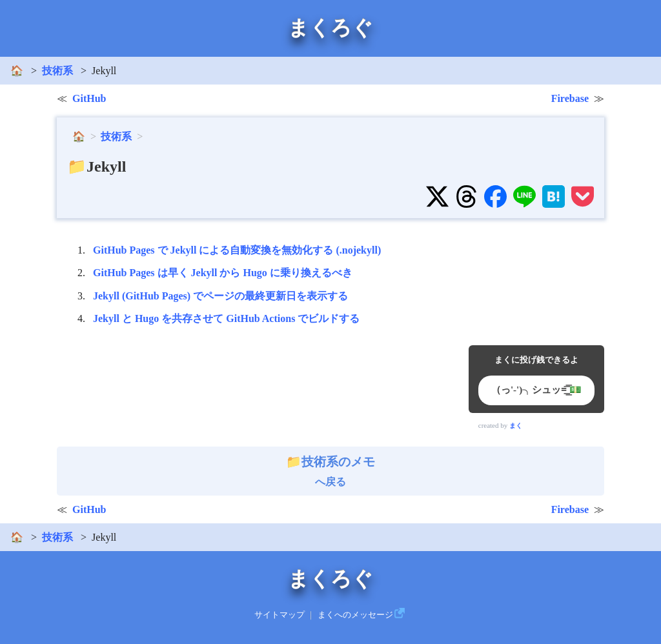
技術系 (57, 71)
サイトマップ (280, 615)
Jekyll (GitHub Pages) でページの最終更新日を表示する (220, 296)
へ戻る (330, 471)
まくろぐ (330, 28)
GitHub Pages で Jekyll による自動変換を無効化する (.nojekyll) (237, 250)
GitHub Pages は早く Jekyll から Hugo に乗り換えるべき (223, 273)
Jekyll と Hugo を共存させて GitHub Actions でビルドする (226, 318)
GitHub (89, 98)
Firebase (570, 98)
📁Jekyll (97, 166)
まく (516, 426)
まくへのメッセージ (355, 615)
